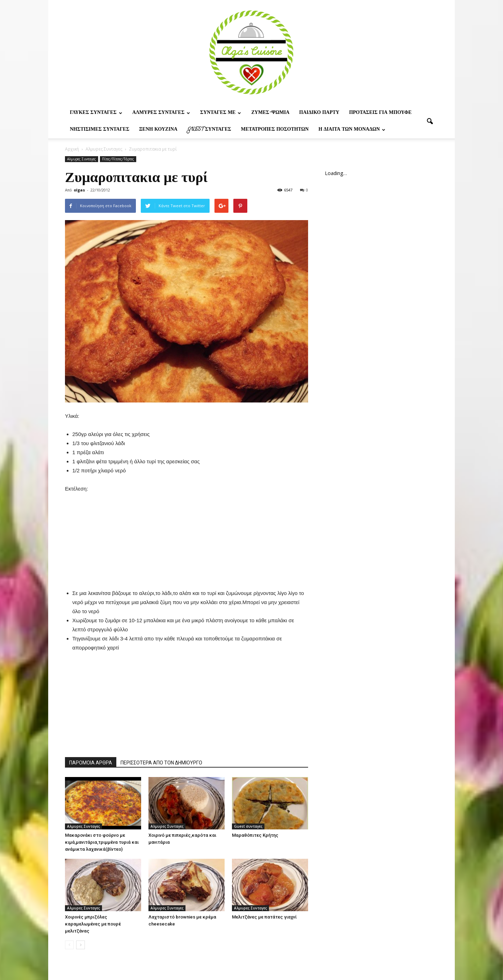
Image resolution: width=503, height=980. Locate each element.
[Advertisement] (187, 537)
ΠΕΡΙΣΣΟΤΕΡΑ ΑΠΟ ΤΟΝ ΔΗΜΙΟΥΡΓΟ (161, 763)
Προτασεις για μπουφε (380, 113)
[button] (430, 122)
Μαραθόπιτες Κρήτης (255, 835)
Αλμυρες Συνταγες (161, 113)
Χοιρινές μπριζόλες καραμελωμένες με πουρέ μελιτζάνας (93, 924)
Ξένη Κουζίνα (158, 130)
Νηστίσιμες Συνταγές (100, 130)
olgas (79, 190)
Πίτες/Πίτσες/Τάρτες (118, 159)
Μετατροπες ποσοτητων (275, 130)
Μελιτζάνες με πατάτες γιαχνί (264, 917)
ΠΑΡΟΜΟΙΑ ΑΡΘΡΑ (91, 763)
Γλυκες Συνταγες (96, 113)
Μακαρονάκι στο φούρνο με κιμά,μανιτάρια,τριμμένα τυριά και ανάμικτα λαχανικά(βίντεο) (102, 842)
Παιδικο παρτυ (319, 113)
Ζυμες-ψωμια (270, 113)
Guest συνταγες (209, 130)
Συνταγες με (221, 113)
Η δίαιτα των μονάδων (352, 130)
